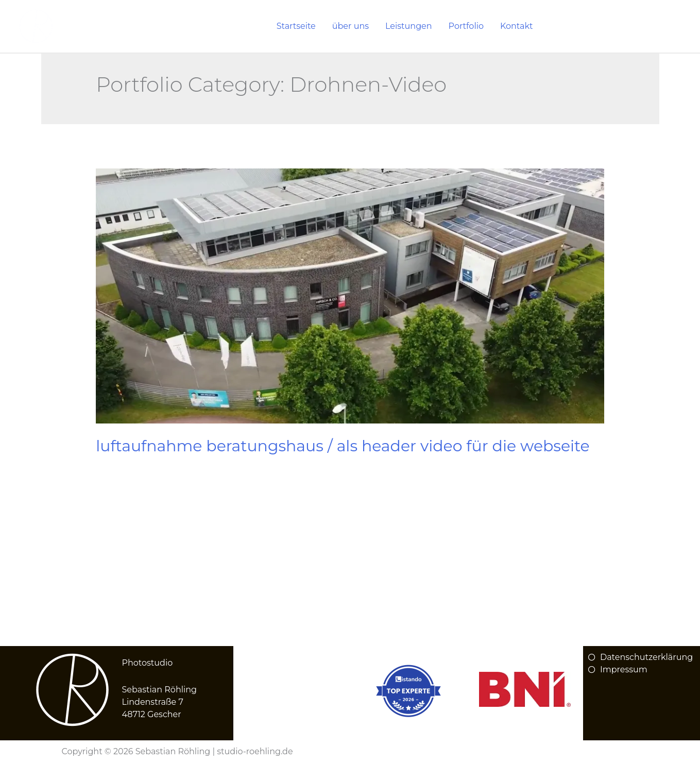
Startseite (296, 26)
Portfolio (466, 26)
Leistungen (409, 26)
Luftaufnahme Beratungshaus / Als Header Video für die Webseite (343, 446)
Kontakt (517, 26)
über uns (351, 26)
